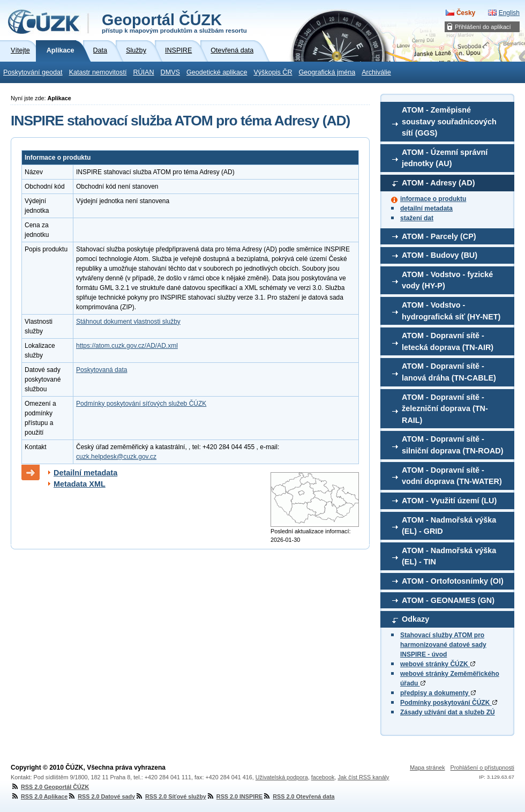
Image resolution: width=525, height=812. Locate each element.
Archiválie (376, 72)
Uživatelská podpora (282, 777)
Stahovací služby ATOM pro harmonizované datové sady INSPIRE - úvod (443, 645)
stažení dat (417, 218)
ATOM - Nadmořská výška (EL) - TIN (449, 556)
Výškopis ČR (273, 72)
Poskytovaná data (102, 370)
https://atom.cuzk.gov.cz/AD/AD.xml (127, 346)
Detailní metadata (85, 473)
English (509, 13)
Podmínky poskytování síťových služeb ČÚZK (141, 404)
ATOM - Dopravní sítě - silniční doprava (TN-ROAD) (453, 445)
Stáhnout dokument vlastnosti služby (128, 322)
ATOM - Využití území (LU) (449, 501)
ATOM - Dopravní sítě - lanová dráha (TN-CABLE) (449, 372)
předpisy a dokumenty (438, 693)
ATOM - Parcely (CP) (439, 236)
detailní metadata (426, 208)
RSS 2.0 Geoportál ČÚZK (50, 787)
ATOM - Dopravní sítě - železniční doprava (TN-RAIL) (445, 409)
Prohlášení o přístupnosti (482, 768)
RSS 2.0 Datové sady (101, 796)
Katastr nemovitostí (98, 72)
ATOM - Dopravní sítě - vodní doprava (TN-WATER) (452, 476)
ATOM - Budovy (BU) (440, 255)
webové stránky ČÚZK (438, 664)
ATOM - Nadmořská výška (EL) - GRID (449, 526)
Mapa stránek (427, 768)
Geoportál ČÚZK (174, 23)
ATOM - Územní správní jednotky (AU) (445, 158)
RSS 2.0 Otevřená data (298, 796)
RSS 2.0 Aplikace (39, 796)
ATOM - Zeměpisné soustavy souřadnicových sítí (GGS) (449, 121)
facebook (323, 777)
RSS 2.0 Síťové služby (171, 796)
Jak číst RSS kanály (363, 777)
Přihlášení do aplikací (483, 27)
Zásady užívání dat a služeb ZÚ (448, 712)
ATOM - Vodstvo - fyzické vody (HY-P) (447, 280)
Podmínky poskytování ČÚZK (449, 703)
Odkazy (415, 619)
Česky (466, 13)
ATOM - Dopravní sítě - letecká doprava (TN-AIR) (448, 341)
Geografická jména (327, 72)
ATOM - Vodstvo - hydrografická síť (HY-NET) (451, 311)
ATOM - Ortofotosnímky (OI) (453, 581)
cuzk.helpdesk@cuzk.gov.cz (116, 457)
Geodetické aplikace (217, 72)
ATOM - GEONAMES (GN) (448, 600)
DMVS (170, 72)
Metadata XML (80, 484)
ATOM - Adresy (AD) (438, 183)
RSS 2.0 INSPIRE (234, 796)
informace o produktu (433, 199)
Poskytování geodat (33, 72)
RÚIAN (143, 72)
